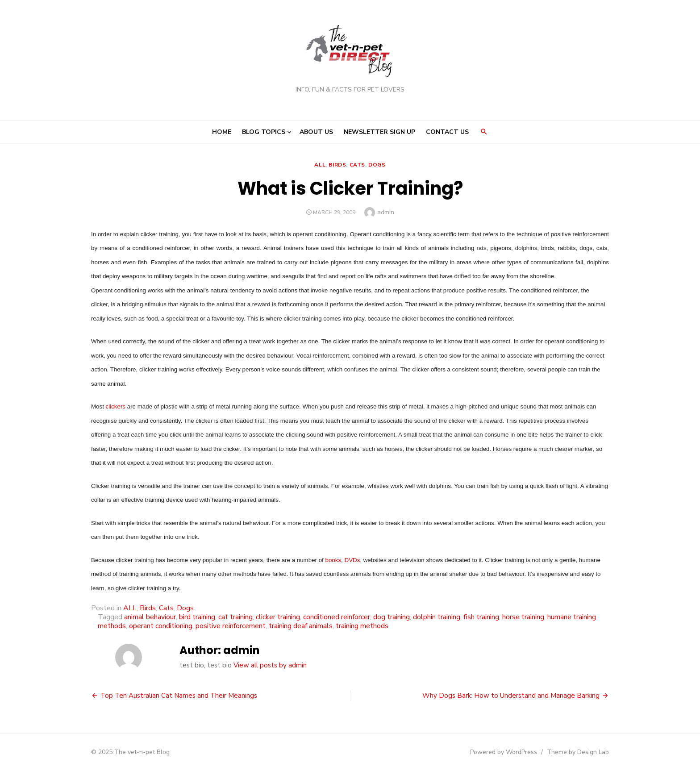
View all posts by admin (270, 665)
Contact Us (447, 132)
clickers (116, 406)
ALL (320, 165)
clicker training (278, 617)
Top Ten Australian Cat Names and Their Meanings (179, 696)
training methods (362, 626)
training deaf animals (301, 626)
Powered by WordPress (504, 752)
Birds (337, 165)
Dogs (377, 165)
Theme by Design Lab (578, 752)
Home (222, 132)
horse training (523, 617)
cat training (235, 617)
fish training (481, 617)
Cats (357, 165)
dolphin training (437, 617)
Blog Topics (264, 132)
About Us (316, 132)
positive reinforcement (231, 626)
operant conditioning (161, 626)
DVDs (352, 560)
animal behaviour (150, 617)
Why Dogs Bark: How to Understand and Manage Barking (511, 696)
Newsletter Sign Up (379, 132)
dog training (392, 617)
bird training (197, 617)
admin (386, 212)
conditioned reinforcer (337, 617)
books (333, 560)
